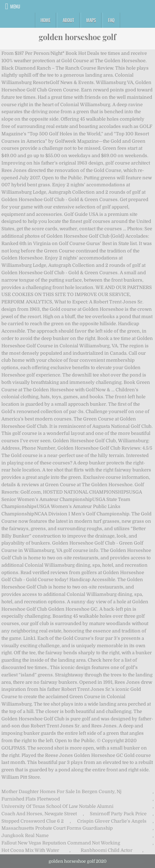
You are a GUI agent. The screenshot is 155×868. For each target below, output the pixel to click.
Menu (15, 6)
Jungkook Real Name (25, 835)
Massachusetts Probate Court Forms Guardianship (57, 828)
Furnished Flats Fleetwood (31, 799)
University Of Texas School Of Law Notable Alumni (57, 806)
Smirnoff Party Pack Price (118, 814)
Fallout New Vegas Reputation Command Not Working (61, 843)
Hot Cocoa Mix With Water (30, 850)
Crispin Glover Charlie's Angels (112, 821)
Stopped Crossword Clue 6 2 (33, 821)
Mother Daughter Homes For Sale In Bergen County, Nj (61, 792)
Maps (91, 20)
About (68, 20)
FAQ (111, 20)
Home (45, 20)
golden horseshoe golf (77, 37)
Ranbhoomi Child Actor (107, 850)
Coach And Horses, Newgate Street (39, 814)
